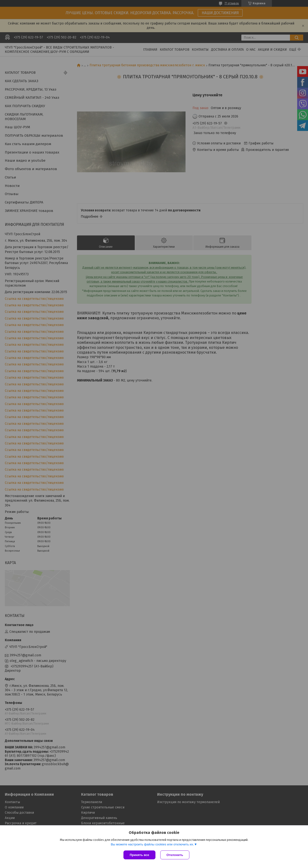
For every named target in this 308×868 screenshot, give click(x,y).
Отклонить (175, 855)
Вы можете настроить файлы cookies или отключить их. (152, 844)
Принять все (139, 855)
